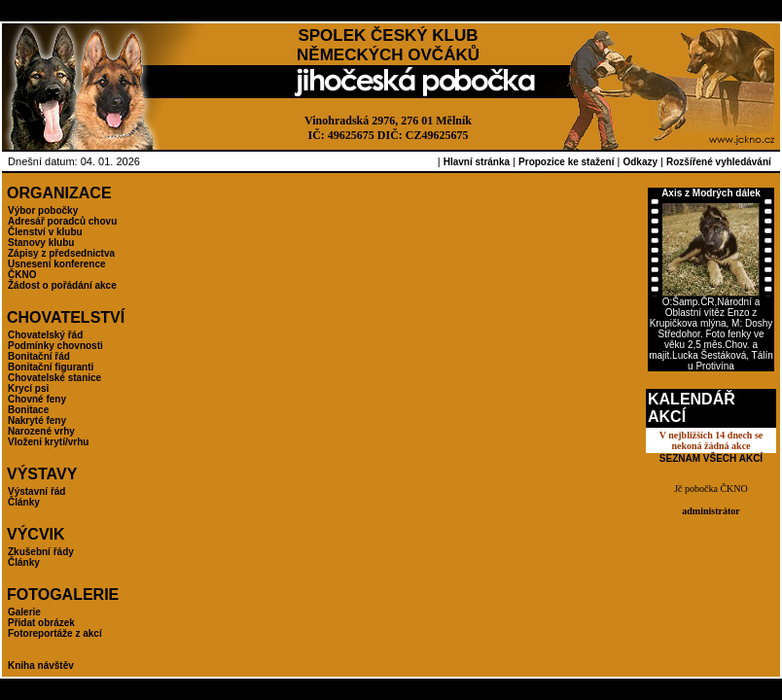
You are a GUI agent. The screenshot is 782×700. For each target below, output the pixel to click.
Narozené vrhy (41, 431)
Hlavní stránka (477, 162)
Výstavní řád (36, 491)
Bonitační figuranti (51, 367)
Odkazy (640, 162)
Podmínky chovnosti (55, 346)
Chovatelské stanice (54, 378)
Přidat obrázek (41, 623)
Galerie (24, 612)
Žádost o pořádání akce (62, 285)
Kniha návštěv (41, 665)
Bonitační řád (39, 356)
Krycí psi (28, 388)
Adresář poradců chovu (62, 221)
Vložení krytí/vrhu (48, 442)
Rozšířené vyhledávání (719, 162)
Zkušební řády (41, 552)
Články (24, 502)
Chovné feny (37, 399)
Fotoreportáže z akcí (55, 633)
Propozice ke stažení (566, 162)
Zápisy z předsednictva (61, 253)
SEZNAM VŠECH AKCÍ (711, 458)
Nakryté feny (37, 420)
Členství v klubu (45, 232)
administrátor (711, 511)
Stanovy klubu (41, 243)
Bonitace (28, 410)
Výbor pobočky (43, 210)
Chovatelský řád (45, 335)
